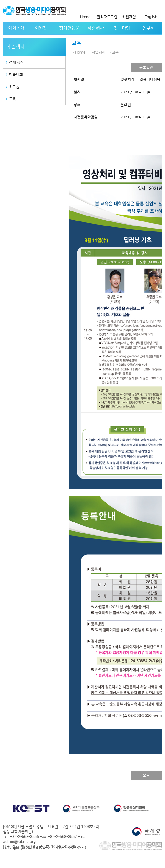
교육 (13, 99)
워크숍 (14, 87)
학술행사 (96, 28)
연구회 (149, 28)
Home (85, 17)
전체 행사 (16, 62)
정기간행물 (69, 28)
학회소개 (16, 28)
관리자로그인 (107, 17)
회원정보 (43, 28)
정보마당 (122, 28)
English (151, 17)
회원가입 (129, 17)
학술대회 (16, 75)
